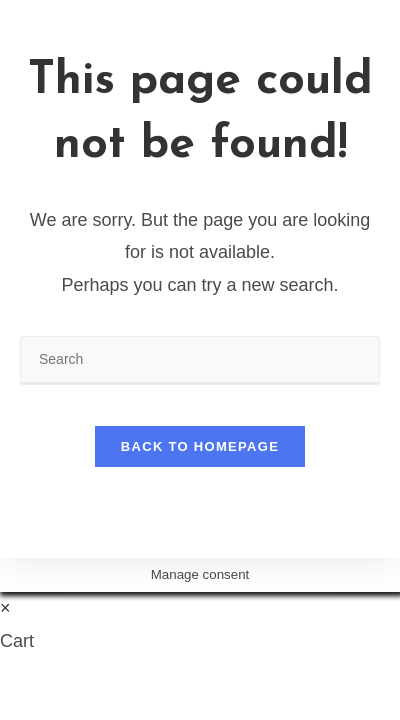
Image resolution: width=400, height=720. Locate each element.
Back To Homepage (200, 446)
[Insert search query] (200, 360)
